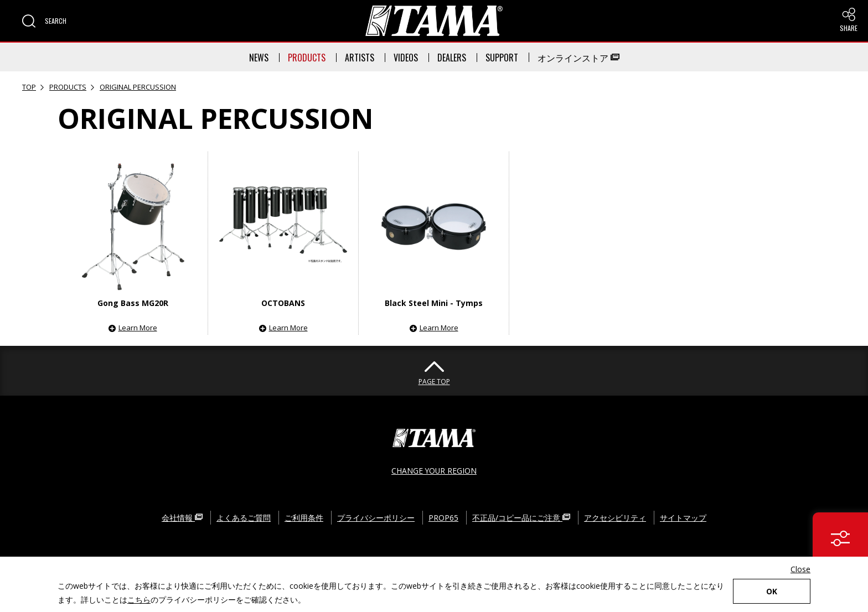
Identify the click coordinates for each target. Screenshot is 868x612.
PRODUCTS (307, 58)
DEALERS (452, 58)
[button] (44, 21)
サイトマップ (683, 517)
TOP (29, 87)
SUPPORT (502, 58)
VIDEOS (406, 58)
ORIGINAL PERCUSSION (138, 87)
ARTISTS (360, 58)
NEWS (259, 58)
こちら (139, 600)
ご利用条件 (304, 517)
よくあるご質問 (244, 517)
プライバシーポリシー (376, 517)
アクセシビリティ (615, 517)
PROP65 (443, 517)
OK (772, 591)
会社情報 (182, 517)
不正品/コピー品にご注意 (521, 517)
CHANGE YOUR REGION (434, 470)
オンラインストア (578, 57)
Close (800, 569)
